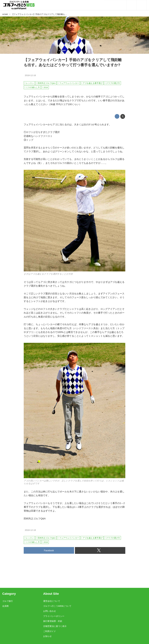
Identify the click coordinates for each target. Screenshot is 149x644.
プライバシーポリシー (54, 616)
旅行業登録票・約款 (53, 621)
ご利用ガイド (50, 631)
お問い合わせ (50, 611)
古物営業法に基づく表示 (55, 626)
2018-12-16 (30, 75)
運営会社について (52, 601)
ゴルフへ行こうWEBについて (57, 606)
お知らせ (47, 636)
